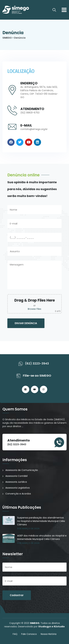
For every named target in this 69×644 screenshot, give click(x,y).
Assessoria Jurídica (16, 482)
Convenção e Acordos (18, 494)
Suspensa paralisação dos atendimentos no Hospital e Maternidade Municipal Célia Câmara (41, 521)
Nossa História (49, 634)
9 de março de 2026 (28, 529)
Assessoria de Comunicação (22, 470)
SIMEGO (35, 623)
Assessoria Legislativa (17, 488)
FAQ (15, 634)
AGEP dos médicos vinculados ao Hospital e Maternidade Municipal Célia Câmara (42, 537)
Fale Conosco (29, 634)
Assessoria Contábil (16, 476)
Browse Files (34, 309)
